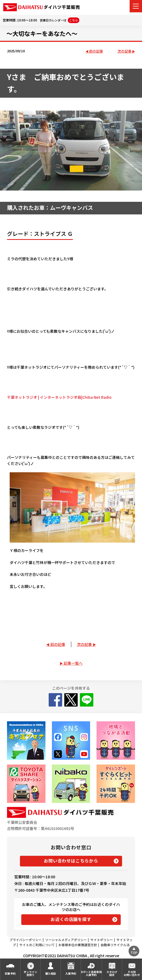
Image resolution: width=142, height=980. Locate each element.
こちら (74, 20)
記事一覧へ (73, 663)
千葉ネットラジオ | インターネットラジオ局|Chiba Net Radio (59, 397)
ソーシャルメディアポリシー (66, 940)
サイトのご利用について (37, 945)
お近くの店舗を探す (71, 919)
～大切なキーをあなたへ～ (42, 33)
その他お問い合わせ (132, 973)
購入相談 (51, 973)
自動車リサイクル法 (115, 945)
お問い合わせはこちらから (71, 861)
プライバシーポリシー (26, 940)
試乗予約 (10, 973)
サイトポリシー (102, 940)
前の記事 (96, 51)
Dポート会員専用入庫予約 (91, 973)
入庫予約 (71, 973)
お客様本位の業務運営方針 (78, 945)
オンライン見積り (30, 973)
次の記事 (125, 51)
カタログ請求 (112, 973)
